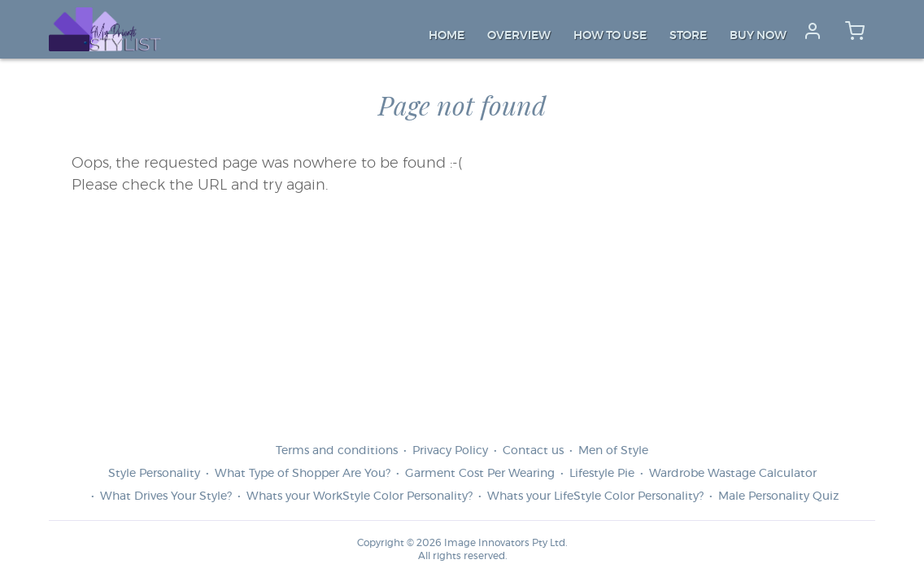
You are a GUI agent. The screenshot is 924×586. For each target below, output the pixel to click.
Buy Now (758, 36)
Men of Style (613, 451)
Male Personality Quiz (778, 496)
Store (688, 36)
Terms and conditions (337, 451)
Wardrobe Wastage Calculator (733, 474)
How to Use (610, 36)
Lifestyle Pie (602, 474)
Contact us (533, 451)
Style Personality (154, 474)
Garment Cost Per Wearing (480, 474)
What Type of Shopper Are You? (303, 474)
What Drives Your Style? (166, 496)
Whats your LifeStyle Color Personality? (595, 496)
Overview (519, 36)
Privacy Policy (450, 451)
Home (447, 36)
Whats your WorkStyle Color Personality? (360, 496)
